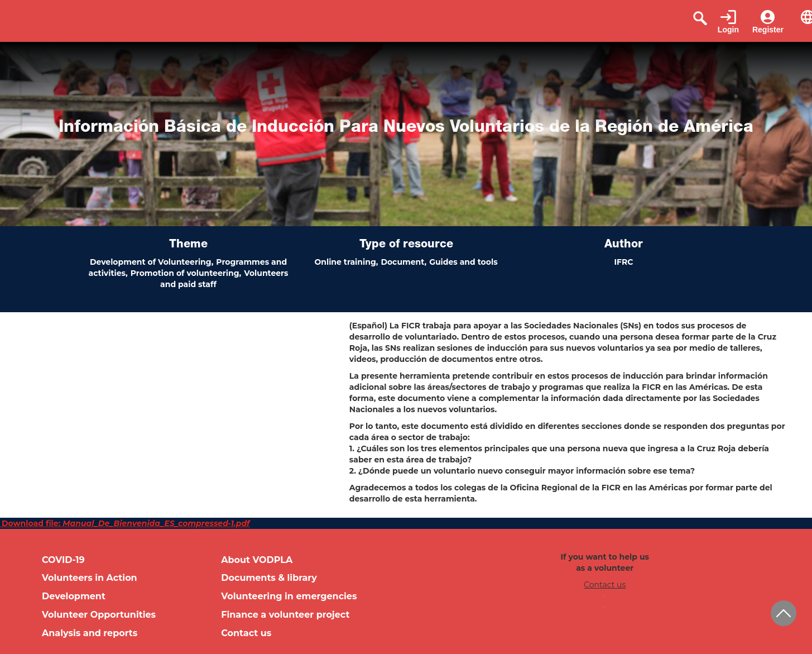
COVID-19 (63, 560)
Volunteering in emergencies (289, 596)
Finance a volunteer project (285, 615)
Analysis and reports (90, 633)
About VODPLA (257, 560)
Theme (188, 245)
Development (74, 596)
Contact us (246, 633)
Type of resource (406, 245)
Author (624, 245)
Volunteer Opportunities (99, 615)
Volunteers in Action (90, 578)
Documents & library (269, 578)
